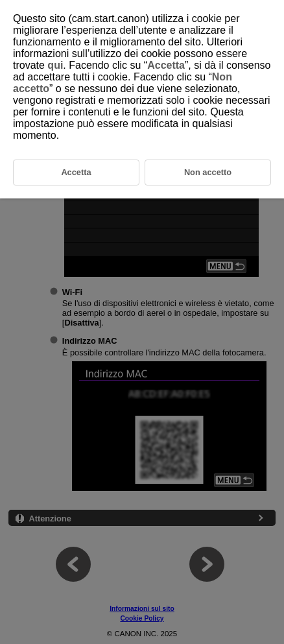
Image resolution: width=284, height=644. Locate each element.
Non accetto (208, 172)
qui (55, 65)
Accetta (166, 65)
